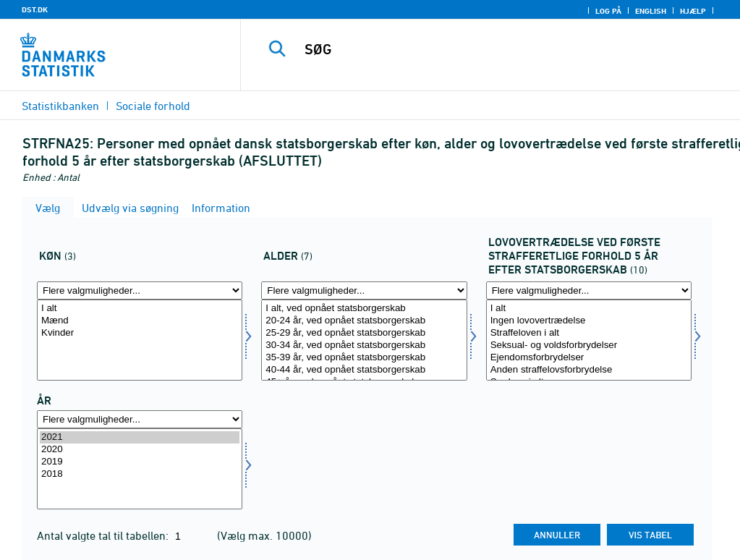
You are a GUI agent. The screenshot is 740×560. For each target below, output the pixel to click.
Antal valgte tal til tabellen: (104, 535)
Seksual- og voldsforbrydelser (589, 345)
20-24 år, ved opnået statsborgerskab (364, 321)
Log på (608, 11)
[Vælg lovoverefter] (589, 340)
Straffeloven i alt (589, 333)
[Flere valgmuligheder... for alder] (364, 290)
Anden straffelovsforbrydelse (589, 370)
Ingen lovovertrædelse (589, 321)
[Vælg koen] (140, 340)
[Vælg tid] (140, 469)
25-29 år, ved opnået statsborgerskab (364, 333)
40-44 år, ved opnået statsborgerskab (364, 370)
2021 (140, 437)
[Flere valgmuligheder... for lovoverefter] (589, 290)
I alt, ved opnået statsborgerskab (364, 309)
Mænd (140, 321)
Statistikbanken (60, 106)
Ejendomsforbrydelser (589, 358)
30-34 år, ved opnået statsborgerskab (364, 345)
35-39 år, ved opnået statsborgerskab (364, 358)
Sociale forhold (153, 106)
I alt (140, 309)
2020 (140, 450)
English (651, 11)
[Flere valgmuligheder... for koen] (140, 290)
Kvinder (140, 333)
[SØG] (496, 49)
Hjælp (693, 11)
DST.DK (35, 9)
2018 (140, 474)
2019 (140, 462)
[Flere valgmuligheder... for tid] (140, 419)
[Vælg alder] (364, 340)
